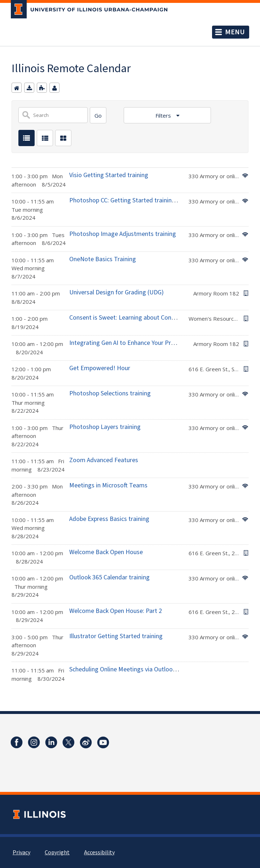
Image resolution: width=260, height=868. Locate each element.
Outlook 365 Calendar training (109, 577)
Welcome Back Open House (106, 552)
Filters (164, 115)
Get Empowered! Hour (100, 368)
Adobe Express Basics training (109, 519)
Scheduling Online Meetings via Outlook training (134, 669)
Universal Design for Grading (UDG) (116, 292)
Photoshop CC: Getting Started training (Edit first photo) (146, 200)
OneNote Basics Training (103, 259)
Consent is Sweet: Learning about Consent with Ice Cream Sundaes (159, 318)
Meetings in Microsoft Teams (108, 485)
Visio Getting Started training (109, 175)
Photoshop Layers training (105, 427)
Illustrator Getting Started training (116, 636)
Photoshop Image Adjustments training (123, 234)
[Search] (98, 115)
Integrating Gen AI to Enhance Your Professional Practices (147, 343)
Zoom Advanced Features (104, 460)
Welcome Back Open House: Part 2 (116, 611)
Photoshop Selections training (110, 393)
